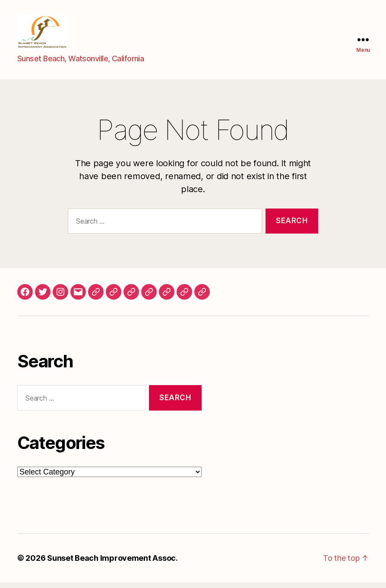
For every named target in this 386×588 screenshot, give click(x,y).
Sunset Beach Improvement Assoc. (112, 564)
